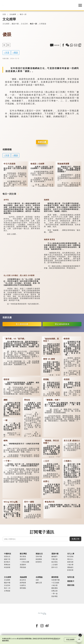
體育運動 (23, 588)
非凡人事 (71, 554)
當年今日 (54, 567)
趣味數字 (54, 557)
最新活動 (71, 585)
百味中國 (39, 557)
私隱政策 (56, 639)
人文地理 (54, 565)
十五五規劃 (55, 583)
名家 (37, 580)
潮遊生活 (39, 554)
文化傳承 (6, 24)
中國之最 (54, 559)
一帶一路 (54, 594)
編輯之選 (39, 583)
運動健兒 (70, 567)
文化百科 (24, 24)
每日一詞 (23, 14)
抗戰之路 (54, 591)
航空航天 (7, 562)
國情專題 (55, 577)
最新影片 (71, 581)
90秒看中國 (55, 580)
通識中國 (55, 554)
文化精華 (13, 14)
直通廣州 (23, 565)
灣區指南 (23, 567)
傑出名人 (70, 559)
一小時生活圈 (24, 562)
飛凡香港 (23, 557)
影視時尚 (39, 562)
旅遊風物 (39, 559)
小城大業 (54, 585)
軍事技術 (7, 565)
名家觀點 (39, 577)
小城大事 (70, 565)
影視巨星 (70, 570)
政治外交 (23, 580)
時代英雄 (70, 557)
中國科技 (8, 554)
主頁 (4, 14)
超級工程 (7, 559)
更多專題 (54, 596)
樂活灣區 (23, 554)
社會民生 (23, 585)
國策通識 (54, 588)
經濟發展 (23, 583)
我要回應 (42, 142)
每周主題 (71, 577)
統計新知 (54, 562)
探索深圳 (23, 559)
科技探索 (7, 567)
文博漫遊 (43, 24)
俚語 (16, 53)
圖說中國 (15, 24)
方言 (7, 53)
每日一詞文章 (9, 194)
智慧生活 (7, 557)
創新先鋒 (70, 562)
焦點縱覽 (23, 577)
